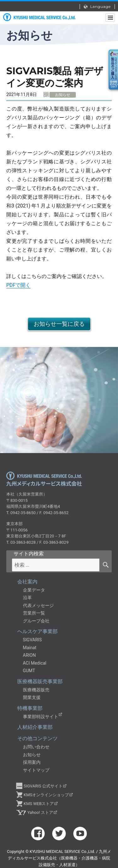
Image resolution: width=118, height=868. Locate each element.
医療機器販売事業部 (40, 681)
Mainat (30, 648)
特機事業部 (30, 708)
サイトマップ (36, 770)
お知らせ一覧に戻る (59, 324)
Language (97, 6)
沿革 (27, 598)
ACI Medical (35, 663)
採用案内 (32, 762)
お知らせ (32, 755)
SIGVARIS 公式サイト (43, 786)
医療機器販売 (36, 690)
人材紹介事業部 (35, 727)
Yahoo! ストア (40, 812)
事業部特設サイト (41, 717)
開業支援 (32, 697)
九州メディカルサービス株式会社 (44, 479)
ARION (29, 655)
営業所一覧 (34, 613)
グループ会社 (36, 621)
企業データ (34, 590)
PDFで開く (18, 285)
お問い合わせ (36, 747)
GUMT (29, 671)
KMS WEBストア (39, 804)
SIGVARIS (32, 640)
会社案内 (27, 582)
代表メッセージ (38, 605)
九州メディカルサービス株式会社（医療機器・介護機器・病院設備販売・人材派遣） (39, 17)
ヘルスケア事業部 (37, 631)
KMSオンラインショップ (46, 795)
